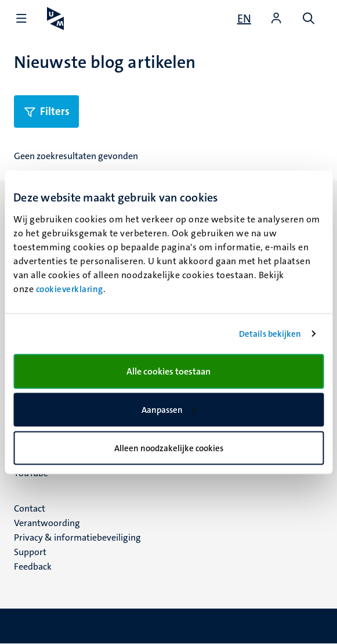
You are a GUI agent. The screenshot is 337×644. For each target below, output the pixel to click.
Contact (30, 508)
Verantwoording (47, 523)
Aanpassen (169, 410)
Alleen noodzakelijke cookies (169, 448)
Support (30, 552)
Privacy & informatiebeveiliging (77, 537)
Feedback (33, 566)
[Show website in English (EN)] (244, 19)
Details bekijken (270, 334)
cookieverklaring (70, 289)
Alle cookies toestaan (168, 371)
